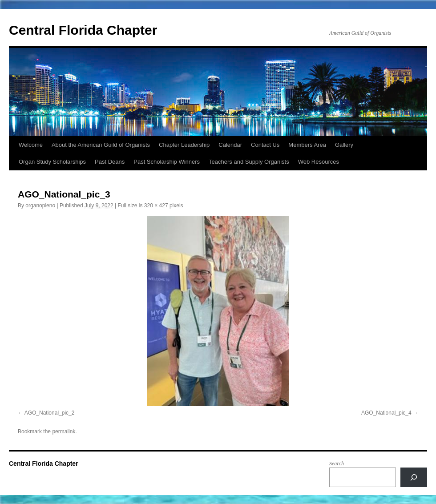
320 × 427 (156, 206)
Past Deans (110, 162)
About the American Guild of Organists (101, 145)
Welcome (31, 145)
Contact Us (265, 145)
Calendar (230, 145)
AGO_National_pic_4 (386, 413)
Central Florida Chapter (83, 30)
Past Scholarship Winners (167, 162)
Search (337, 464)
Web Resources (319, 162)
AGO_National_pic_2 (50, 413)
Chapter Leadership (184, 145)
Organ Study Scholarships (52, 162)
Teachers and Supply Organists (249, 162)
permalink (64, 431)
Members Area (307, 145)
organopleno (40, 206)
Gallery (344, 145)
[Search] (414, 477)
